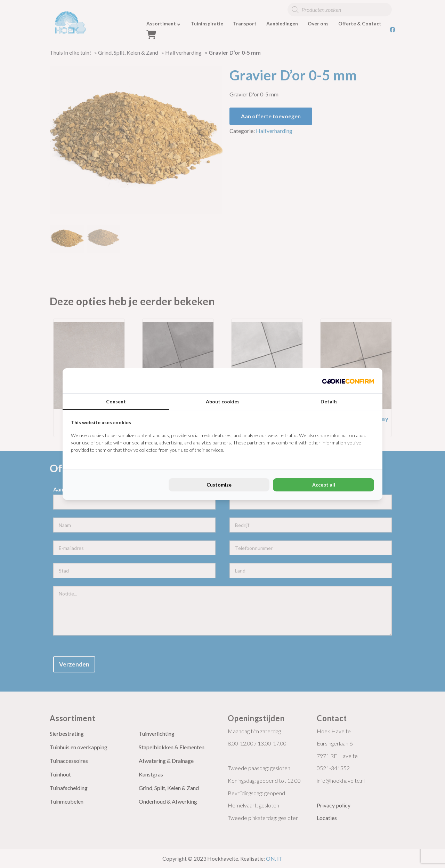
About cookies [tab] (223, 401)
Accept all (324, 485)
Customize (219, 485)
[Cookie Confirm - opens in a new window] (348, 381)
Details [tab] (329, 401)
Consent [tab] (116, 401)
